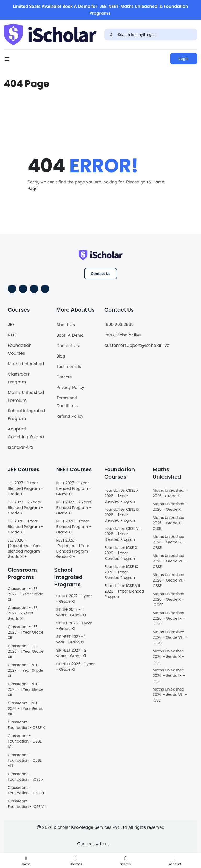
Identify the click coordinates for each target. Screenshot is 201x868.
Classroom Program (19, 378)
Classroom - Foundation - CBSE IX (25, 741)
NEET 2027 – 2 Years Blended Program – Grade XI (74, 508)
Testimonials (69, 366)
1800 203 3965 (119, 324)
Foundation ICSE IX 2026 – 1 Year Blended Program (121, 572)
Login (184, 58)
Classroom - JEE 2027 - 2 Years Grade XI (23, 613)
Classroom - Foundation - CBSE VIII (25, 760)
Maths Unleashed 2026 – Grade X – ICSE (169, 657)
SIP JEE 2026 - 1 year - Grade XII (74, 626)
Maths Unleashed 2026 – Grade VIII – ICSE (170, 695)
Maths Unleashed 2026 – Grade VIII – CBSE (170, 561)
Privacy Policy (70, 387)
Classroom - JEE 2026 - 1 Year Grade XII (26, 632)
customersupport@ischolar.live (137, 345)
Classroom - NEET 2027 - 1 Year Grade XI (26, 670)
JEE (11, 324)
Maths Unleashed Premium (26, 396)
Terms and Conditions (67, 402)
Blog (61, 356)
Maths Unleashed (26, 364)
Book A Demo (70, 335)
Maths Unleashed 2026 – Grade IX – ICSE (169, 676)
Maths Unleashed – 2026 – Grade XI (170, 507)
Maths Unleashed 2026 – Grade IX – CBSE (169, 542)
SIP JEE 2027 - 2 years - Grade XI (71, 612)
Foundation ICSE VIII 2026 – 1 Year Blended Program (124, 591)
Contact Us (101, 274)
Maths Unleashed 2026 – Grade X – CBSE (169, 523)
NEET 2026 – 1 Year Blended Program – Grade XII (74, 527)
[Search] (111, 35)
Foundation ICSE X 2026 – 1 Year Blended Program (121, 553)
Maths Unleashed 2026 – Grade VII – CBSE (170, 580)
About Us (66, 325)
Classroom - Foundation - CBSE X (26, 725)
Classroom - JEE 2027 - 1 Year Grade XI (26, 594)
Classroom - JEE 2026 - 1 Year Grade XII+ (26, 651)
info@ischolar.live (123, 335)
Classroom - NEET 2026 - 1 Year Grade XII (26, 689)
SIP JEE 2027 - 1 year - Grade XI (74, 599)
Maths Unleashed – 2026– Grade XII (170, 493)
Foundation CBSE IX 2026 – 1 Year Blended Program (122, 515)
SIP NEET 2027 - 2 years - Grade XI (71, 653)
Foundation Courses (20, 349)
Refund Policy (70, 416)
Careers (64, 377)
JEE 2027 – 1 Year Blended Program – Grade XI (26, 488)
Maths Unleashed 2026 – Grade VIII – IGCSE (170, 637)
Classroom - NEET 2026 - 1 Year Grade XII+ (26, 709)
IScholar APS (21, 447)
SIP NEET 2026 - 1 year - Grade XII (76, 667)
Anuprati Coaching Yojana (26, 433)
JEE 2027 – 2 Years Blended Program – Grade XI (26, 508)
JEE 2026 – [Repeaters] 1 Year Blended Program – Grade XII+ (26, 548)
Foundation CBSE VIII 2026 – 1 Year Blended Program (123, 534)
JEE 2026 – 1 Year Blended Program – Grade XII (26, 527)
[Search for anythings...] (157, 35)
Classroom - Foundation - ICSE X (26, 777)
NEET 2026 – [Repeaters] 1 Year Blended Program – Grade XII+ (74, 548)
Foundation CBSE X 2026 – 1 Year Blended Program (121, 496)
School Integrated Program (26, 415)
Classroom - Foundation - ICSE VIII (27, 804)
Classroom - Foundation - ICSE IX (26, 790)
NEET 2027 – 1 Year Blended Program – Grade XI (74, 488)
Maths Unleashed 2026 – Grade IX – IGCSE (169, 618)
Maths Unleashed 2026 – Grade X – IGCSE (169, 599)
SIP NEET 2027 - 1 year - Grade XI (71, 639)
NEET (13, 335)
